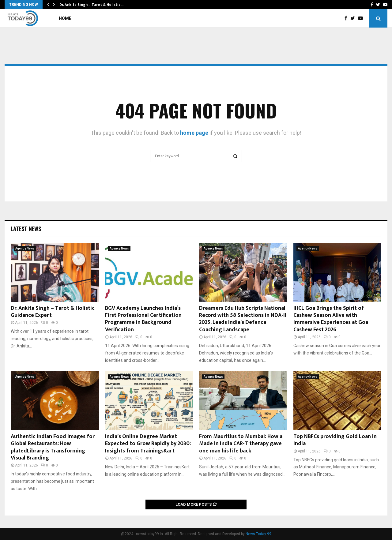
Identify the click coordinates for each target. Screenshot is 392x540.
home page (194, 133)
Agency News (25, 248)
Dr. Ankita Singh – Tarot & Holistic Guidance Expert (53, 312)
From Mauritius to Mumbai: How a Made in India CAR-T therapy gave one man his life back (241, 444)
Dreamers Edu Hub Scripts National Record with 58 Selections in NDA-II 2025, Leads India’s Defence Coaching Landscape (243, 319)
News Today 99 (258, 534)
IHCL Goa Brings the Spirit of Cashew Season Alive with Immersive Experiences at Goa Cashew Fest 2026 (331, 319)
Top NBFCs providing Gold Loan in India (335, 440)
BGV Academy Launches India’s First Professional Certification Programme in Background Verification (143, 319)
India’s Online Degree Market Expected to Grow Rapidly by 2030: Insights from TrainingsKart (148, 444)
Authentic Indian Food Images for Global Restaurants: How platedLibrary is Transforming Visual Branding (53, 447)
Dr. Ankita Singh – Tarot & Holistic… (91, 5)
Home (65, 18)
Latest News (26, 229)
